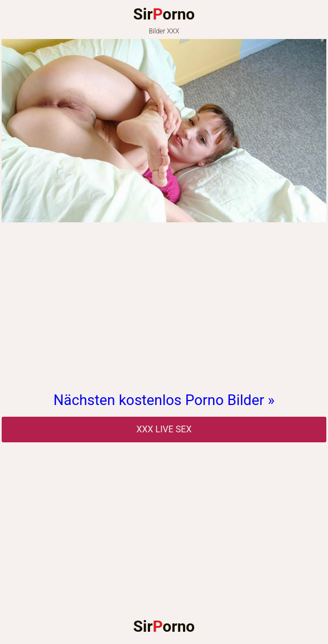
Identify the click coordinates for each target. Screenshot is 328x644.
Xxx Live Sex (164, 429)
